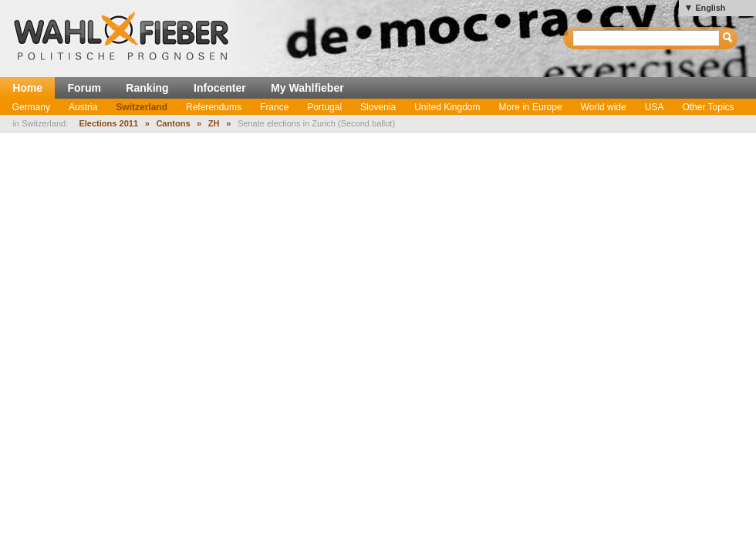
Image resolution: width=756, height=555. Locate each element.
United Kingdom (447, 107)
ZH (214, 123)
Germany (31, 107)
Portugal (324, 107)
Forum (84, 88)
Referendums (214, 107)
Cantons (173, 123)
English (710, 8)
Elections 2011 (108, 123)
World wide (604, 107)
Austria (83, 107)
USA (655, 107)
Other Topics (708, 107)
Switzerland (142, 107)
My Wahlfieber (307, 88)
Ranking (147, 88)
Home (27, 88)
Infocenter (220, 88)
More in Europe (531, 107)
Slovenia (378, 107)
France (274, 107)
